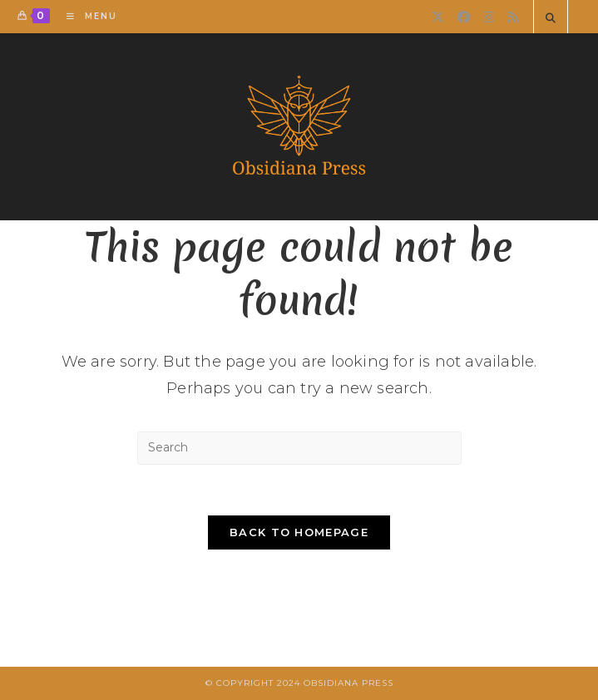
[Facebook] (464, 17)
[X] (438, 17)
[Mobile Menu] (86, 16)
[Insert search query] (299, 448)
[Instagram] (489, 17)
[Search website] (551, 18)
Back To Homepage (299, 532)
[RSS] (513, 17)
